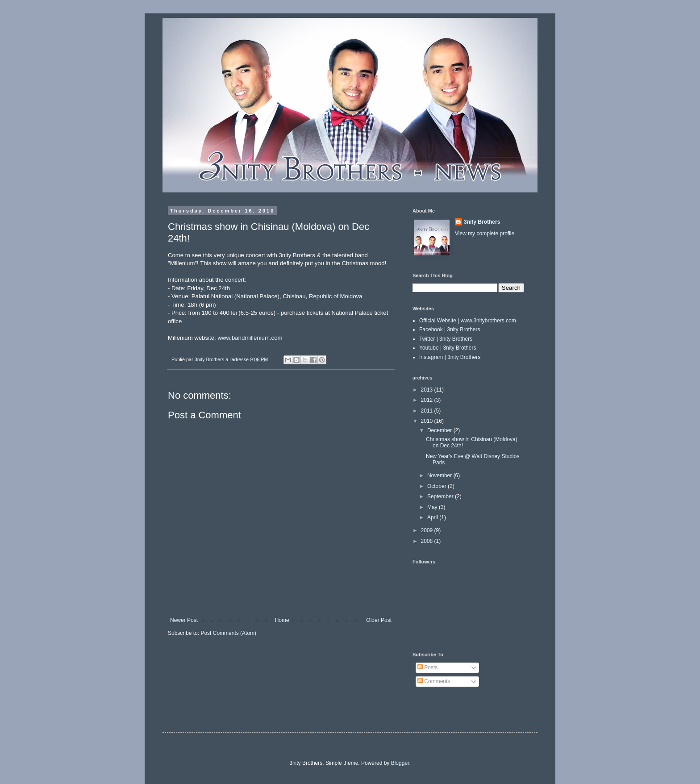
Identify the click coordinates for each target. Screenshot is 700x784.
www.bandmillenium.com (250, 338)
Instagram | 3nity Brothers (450, 357)
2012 (428, 400)
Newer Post (184, 620)
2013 (428, 390)
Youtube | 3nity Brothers (448, 348)
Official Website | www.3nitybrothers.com (468, 321)
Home (282, 620)
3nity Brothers (482, 222)
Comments (434, 681)
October (437, 486)
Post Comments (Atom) (228, 633)
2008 (428, 541)
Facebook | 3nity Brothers (450, 329)
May (433, 507)
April (433, 517)
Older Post (379, 620)
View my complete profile (485, 234)
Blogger (400, 763)
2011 (428, 411)
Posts (427, 667)
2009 (428, 530)
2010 (428, 421)
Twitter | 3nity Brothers (446, 339)
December (440, 430)
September (441, 496)
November (440, 475)
